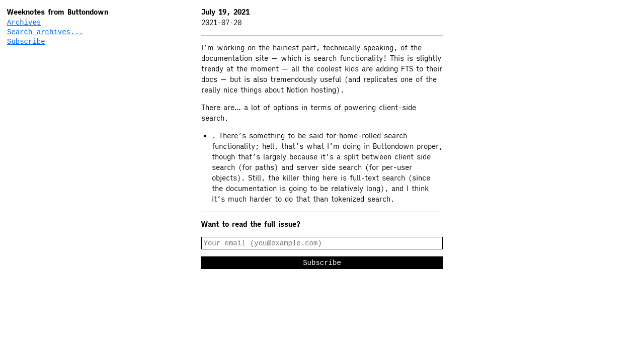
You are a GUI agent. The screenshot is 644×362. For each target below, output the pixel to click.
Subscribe (26, 43)
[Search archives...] (56, 33)
